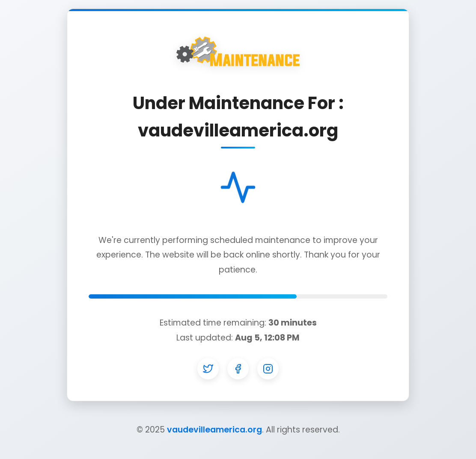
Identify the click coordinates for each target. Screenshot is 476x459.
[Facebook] (238, 369)
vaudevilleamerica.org (214, 430)
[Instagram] (268, 369)
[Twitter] (208, 369)
